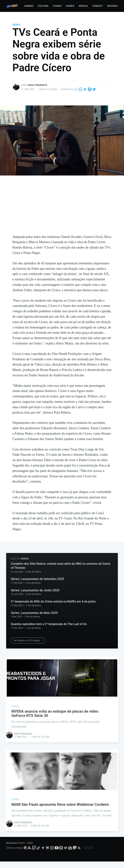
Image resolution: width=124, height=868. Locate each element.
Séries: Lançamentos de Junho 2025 (35, 590)
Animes (29, 6)
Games (70, 6)
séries (16, 25)
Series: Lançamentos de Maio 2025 (34, 613)
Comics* (98, 6)
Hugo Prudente (37, 85)
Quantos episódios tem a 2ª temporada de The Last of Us (49, 624)
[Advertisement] (62, 206)
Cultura (43, 6)
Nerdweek (12, 850)
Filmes (57, 6)
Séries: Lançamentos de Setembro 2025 (37, 579)
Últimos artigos (14, 854)
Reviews (112, 6)
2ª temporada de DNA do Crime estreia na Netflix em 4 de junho (53, 601)
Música (83, 6)
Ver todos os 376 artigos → (28, 640)
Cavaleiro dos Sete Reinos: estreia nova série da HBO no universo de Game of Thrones (61, 566)
